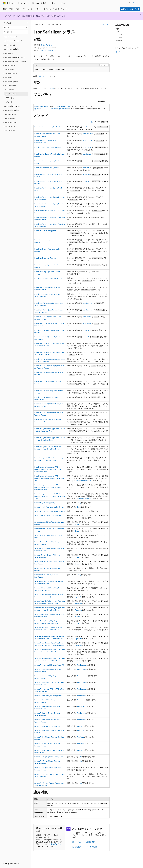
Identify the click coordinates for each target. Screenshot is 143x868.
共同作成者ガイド (49, 845)
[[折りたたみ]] (27, 23)
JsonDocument (88, 127)
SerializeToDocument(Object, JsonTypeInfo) (49, 665)
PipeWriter (79, 597)
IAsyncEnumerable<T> (83, 481)
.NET (43, 24)
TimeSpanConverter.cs (47, 50)
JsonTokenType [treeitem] (10, 114)
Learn (36, 24)
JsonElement (87, 147)
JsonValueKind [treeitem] (9, 118)
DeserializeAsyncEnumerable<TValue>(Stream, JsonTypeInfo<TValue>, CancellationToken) (50, 496)
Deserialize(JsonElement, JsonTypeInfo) (47, 147)
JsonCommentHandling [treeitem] (12, 41)
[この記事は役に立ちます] (116, 52)
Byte (80, 757)
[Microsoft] (4, 3)
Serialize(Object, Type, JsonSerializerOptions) (49, 511)
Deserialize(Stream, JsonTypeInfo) (46, 231)
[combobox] (15, 28)
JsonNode (86, 168)
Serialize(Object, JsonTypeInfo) (45, 503)
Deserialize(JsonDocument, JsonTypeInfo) (48, 127)
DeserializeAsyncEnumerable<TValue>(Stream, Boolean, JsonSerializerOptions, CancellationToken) (48, 469)
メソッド (119, 38)
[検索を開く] (129, 3)
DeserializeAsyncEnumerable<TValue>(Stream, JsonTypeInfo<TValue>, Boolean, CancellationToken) (49, 487)
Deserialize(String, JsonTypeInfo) (45, 258)
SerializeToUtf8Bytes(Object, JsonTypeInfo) (49, 757)
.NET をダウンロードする (130, 9)
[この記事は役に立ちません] (119, 52)
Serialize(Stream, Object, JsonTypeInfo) (48, 515)
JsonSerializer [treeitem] (11, 94)
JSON (52, 88)
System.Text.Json (47, 45)
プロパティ (120, 35)
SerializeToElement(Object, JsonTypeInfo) (48, 696)
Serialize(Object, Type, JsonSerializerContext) (49, 507)
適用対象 (119, 40)
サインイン (136, 3)
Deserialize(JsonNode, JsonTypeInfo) (47, 168)
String (79, 503)
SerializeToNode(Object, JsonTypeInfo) (47, 726)
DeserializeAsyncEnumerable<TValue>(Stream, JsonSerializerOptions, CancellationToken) (49, 478)
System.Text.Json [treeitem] (10, 37)
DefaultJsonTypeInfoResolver (60, 109)
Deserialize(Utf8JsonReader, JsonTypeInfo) (49, 278)
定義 (118, 29)
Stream (78, 518)
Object (40, 76)
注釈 (118, 32)
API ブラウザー (53, 24)
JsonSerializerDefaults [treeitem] (12, 106)
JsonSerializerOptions (64, 106)
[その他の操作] (108, 25)
